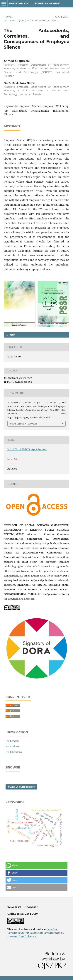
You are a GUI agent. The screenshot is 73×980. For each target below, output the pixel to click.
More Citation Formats (23, 424)
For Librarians (14, 752)
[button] (36, 865)
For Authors (12, 746)
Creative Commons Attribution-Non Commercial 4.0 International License (36, 933)
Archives (61, 17)
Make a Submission (21, 787)
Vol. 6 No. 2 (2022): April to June (25, 20)
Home (8, 17)
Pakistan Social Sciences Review (34, 4)
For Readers (12, 741)
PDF (12, 335)
